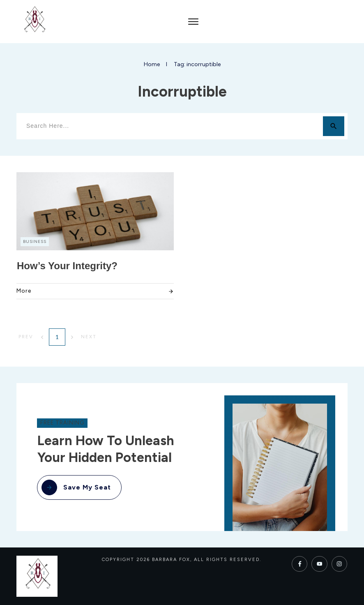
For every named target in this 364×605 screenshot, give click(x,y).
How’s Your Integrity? (67, 266)
